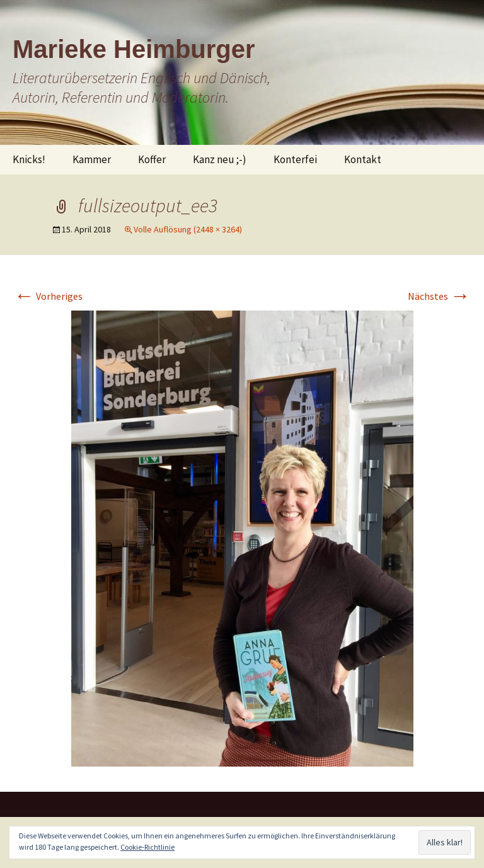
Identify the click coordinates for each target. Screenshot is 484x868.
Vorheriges (48, 296)
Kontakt (363, 159)
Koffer (152, 159)
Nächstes (439, 296)
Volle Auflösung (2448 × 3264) (188, 229)
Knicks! (29, 159)
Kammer (92, 159)
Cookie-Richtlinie (147, 847)
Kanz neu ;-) (220, 159)
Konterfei (295, 159)
